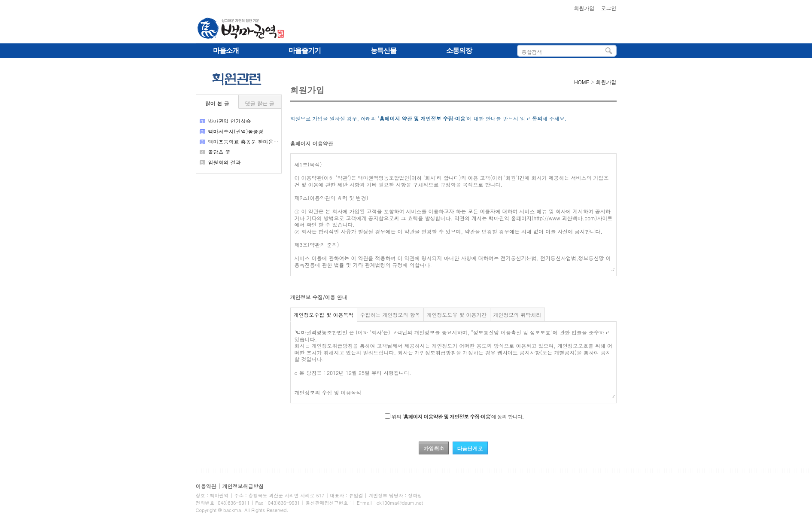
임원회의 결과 (225, 162)
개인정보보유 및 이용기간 (457, 315)
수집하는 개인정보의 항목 (390, 315)
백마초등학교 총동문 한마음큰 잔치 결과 (255, 142)
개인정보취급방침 (243, 486)
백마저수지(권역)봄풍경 (236, 131)
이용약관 (206, 486)
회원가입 (584, 8)
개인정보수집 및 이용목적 (324, 315)
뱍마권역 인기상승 (230, 121)
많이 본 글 (217, 103)
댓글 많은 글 (259, 103)
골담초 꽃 (219, 152)
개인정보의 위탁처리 (517, 315)
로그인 (609, 8)
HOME (582, 82)
